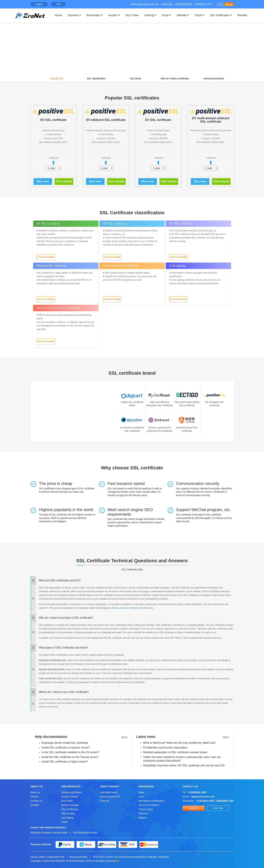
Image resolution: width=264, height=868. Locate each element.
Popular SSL (57, 79)
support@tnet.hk (56, 857)
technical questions (214, 79)
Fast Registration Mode (85, 833)
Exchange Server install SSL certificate (65, 743)
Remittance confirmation (151, 801)
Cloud (198, 15)
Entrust (115, 608)
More (124, 737)
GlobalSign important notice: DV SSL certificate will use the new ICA (184, 765)
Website (182, 15)
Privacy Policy (146, 809)
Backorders (93, 15)
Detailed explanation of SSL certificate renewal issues (175, 752)
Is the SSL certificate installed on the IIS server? (70, 752)
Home (58, 15)
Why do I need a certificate (175, 79)
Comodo (124, 608)
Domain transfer (70, 797)
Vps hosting (68, 818)
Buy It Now (132, 15)
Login (220, 4)
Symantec (144, 608)
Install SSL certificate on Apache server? (66, 748)
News (141, 792)
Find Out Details (46, 257)
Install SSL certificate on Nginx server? (65, 762)
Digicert (107, 608)
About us (35, 792)
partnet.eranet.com (110, 797)
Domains (73, 15)
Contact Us (194, 808)
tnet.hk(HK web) (109, 792)
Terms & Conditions (149, 805)
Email (165, 15)
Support (143, 818)
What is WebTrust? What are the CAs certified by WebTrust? (179, 743)
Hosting (149, 15)
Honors (34, 797)
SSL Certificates (220, 15)
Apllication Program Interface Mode (49, 833)
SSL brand (135, 79)
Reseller (242, 15)
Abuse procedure (79, 857)
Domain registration (72, 792)
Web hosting (68, 813)
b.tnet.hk (105, 801)
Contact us (36, 801)
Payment (143, 813)
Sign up (229, 4)
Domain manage (70, 805)
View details (64, 181)
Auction (113, 15)
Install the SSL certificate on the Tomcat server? (70, 757)
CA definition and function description (165, 748)
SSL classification (96, 79)
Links (141, 797)
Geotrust (134, 608)
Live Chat (218, 808)
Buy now (43, 181)
